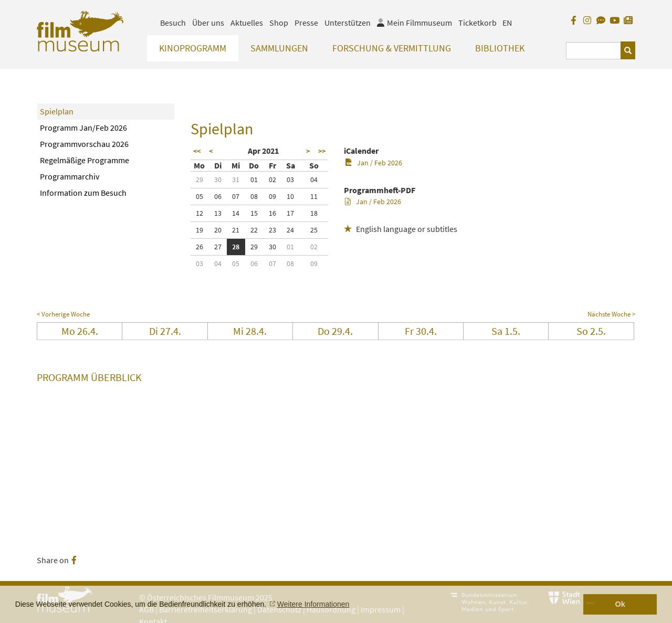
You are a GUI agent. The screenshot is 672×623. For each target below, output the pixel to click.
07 (236, 196)
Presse (306, 23)
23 (272, 230)
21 (236, 230)
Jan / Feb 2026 (374, 163)
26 (199, 247)
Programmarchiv (70, 176)
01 (254, 179)
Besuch (173, 23)
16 (272, 213)
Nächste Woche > (611, 314)
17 (290, 213)
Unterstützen (348, 23)
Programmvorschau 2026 (84, 144)
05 (199, 196)
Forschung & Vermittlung (392, 48)
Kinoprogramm (193, 48)
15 (254, 213)
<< (197, 151)
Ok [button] (620, 604)
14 (236, 213)
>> (322, 151)
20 (218, 230)
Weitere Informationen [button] (313, 604)
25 (314, 230)
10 (290, 196)
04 (314, 179)
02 (272, 179)
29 (199, 179)
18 (314, 213)
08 (254, 196)
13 (218, 213)
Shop (279, 23)
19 (199, 230)
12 (199, 213)
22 (254, 230)
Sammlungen (279, 48)
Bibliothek (500, 48)
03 (290, 179)
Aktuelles (247, 23)
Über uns (208, 23)
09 (272, 196)
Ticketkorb (477, 23)
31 (236, 179)
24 (290, 230)
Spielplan (57, 111)
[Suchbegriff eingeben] (594, 51)
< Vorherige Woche (63, 314)
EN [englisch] (507, 23)
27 (218, 247)
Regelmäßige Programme (85, 160)
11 (314, 196)
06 (218, 196)
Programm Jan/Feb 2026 (83, 128)
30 (218, 179)
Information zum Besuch (83, 193)
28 (236, 247)
